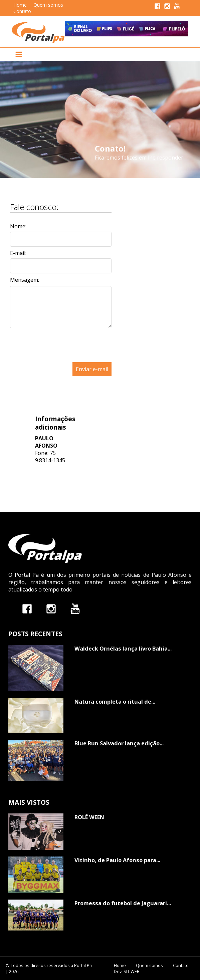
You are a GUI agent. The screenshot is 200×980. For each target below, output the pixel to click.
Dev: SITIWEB (127, 971)
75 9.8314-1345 (50, 457)
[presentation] (61, 358)
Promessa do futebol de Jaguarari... (123, 903)
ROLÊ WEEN (89, 817)
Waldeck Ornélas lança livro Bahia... (123, 649)
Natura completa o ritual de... (115, 702)
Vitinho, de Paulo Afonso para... (117, 860)
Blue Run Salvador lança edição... (119, 743)
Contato (22, 11)
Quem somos (48, 5)
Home (20, 5)
